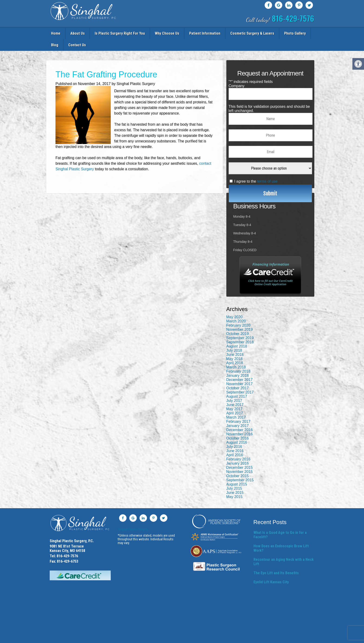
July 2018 (234, 338)
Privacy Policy (160, 638)
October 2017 (238, 375)
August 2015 (237, 471)
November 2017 (240, 371)
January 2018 (238, 363)
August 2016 (237, 430)
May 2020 (234, 304)
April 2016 (235, 442)
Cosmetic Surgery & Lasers (228, 33)
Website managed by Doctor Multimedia (277, 638)
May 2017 (234, 396)
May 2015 (234, 484)
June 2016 (235, 438)
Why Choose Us (153, 33)
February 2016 (238, 446)
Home (57, 33)
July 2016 (234, 434)
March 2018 (236, 354)
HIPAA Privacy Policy (185, 638)
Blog (285, 33)
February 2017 (238, 409)
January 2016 (238, 451)
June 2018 (235, 342)
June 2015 (235, 480)
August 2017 (237, 384)
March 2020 (236, 308)
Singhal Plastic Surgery (133, 517)
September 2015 (240, 467)
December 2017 (240, 367)
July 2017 (234, 388)
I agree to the (256, 169)
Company (237, 73)
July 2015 (234, 476)
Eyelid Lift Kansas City (271, 569)
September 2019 (240, 325)
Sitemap (143, 638)
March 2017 (236, 405)
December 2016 (240, 417)
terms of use (267, 169)
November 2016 (240, 421)
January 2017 (238, 413)
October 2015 (238, 463)
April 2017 (235, 400)
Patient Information (186, 33)
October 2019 (238, 321)
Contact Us (302, 33)
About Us (74, 33)
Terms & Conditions (213, 638)
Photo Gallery (266, 33)
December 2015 (240, 455)
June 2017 (235, 392)
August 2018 (237, 333)
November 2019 (240, 317)
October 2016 (238, 425)
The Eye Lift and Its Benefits (276, 560)
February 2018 (238, 359)
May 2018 (234, 346)
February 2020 (238, 313)
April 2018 (235, 350)
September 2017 (240, 379)
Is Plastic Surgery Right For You (111, 33)
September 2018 (240, 329)
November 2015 (240, 459)
